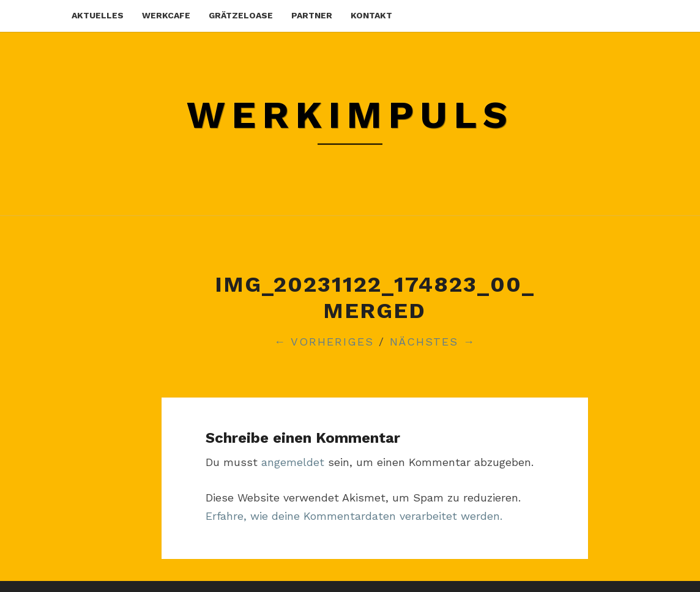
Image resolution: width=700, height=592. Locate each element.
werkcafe (166, 15)
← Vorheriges (324, 342)
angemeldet (293, 462)
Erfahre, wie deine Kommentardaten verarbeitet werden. (354, 516)
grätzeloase (241, 15)
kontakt (371, 15)
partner (312, 15)
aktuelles (98, 15)
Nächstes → (433, 342)
